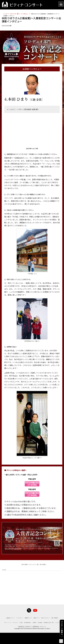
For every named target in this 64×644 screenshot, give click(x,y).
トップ (5, 14)
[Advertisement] (32, 586)
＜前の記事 (24, 564)
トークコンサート (43, 617)
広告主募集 (19, 633)
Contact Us (54, 633)
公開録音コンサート (13, 621)
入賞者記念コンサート (23, 617)
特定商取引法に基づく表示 (36, 633)
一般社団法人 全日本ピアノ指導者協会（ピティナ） (32, 638)
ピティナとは (27, 630)
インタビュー (25, 14)
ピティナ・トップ (13, 630)
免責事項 (9, 633)
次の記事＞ (43, 564)
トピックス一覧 (14, 14)
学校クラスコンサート (51, 621)
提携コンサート (31, 621)
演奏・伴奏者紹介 (32, 625)
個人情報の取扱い (51, 630)
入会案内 (38, 630)
